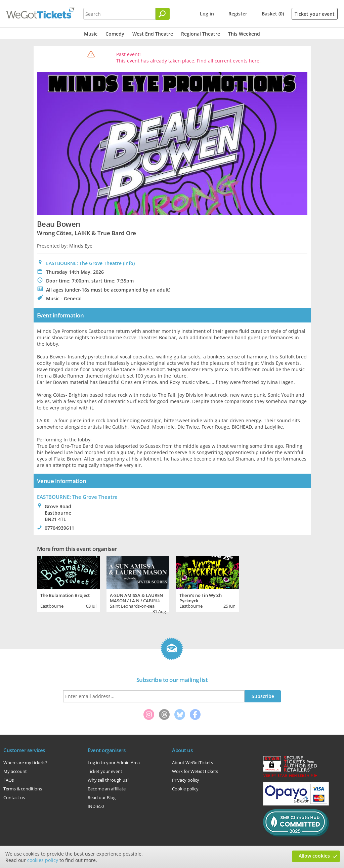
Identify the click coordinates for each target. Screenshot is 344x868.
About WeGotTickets (192, 763)
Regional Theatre (201, 34)
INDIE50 (96, 806)
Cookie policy (185, 789)
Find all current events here (228, 61)
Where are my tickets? (25, 763)
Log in (207, 14)
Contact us (14, 797)
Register (238, 14)
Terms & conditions (23, 789)
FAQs (9, 780)
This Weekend (244, 34)
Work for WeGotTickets (195, 771)
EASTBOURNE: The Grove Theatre (84, 263)
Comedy (115, 34)
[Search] (163, 14)
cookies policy (43, 860)
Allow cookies (314, 856)
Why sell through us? (109, 780)
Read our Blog (102, 797)
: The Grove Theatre (77, 497)
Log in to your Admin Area (114, 763)
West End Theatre (153, 34)
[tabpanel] (68, 583)
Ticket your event (315, 14)
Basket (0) (273, 14)
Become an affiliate (107, 789)
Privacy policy (186, 780)
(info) (129, 263)
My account (15, 771)
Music (91, 34)
